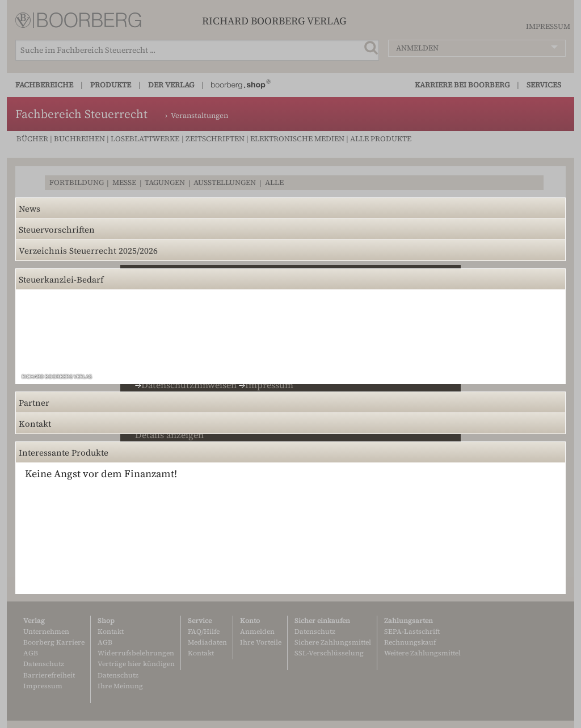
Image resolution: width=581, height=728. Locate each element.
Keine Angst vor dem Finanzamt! (101, 474)
